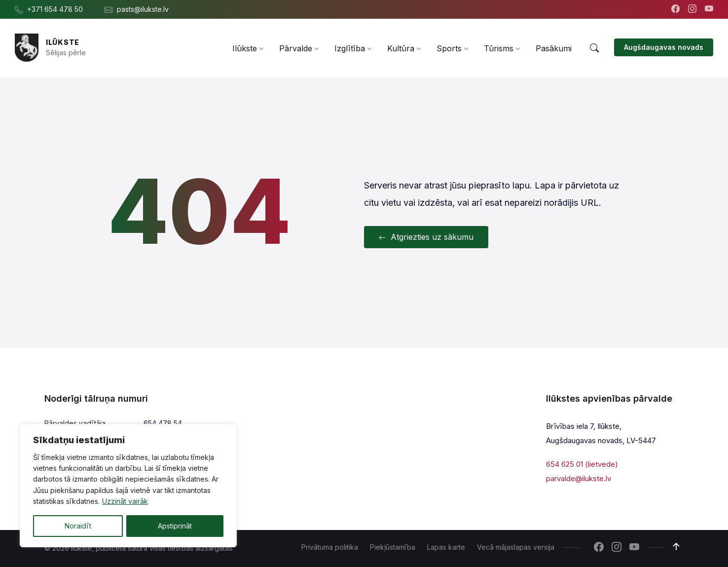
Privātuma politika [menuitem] (330, 547)
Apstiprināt (175, 526)
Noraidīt (78, 526)
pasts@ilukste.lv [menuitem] (143, 9)
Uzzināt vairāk (125, 502)
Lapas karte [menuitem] (446, 547)
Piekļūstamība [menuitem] (393, 547)
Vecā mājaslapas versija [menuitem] (516, 547)
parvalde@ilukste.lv (579, 478)
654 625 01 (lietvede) (582, 464)
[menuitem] (245, 48)
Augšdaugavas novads (664, 47)
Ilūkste (63, 42)
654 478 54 (163, 423)
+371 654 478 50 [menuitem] (55, 9)
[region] (128, 486)
